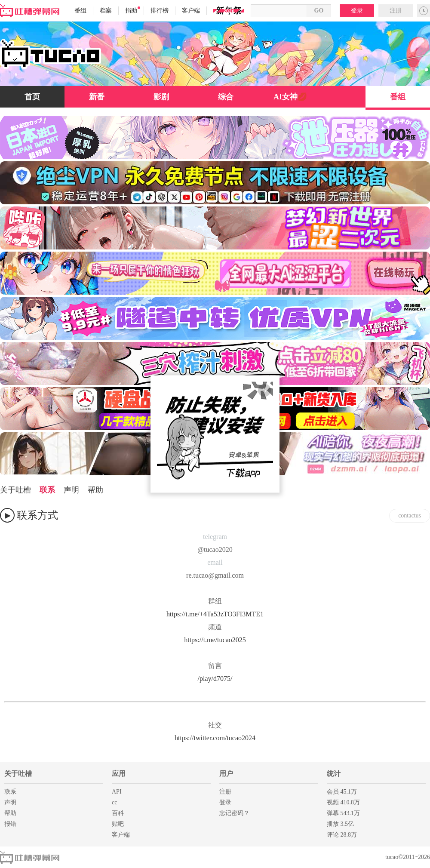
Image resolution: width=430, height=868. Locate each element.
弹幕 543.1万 (343, 813)
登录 (357, 11)
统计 (334, 774)
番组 (80, 11)
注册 (396, 11)
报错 (10, 824)
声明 (71, 490)
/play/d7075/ (215, 679)
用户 (226, 774)
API (117, 792)
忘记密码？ (234, 813)
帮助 (95, 490)
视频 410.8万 (343, 802)
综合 (226, 97)
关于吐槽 (15, 490)
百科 (118, 813)
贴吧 (118, 824)
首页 (32, 97)
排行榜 (160, 11)
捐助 (133, 10)
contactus (410, 516)
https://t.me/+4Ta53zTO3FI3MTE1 (215, 614)
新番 (97, 97)
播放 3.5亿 (340, 824)
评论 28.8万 (342, 835)
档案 (106, 11)
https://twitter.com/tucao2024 (215, 738)
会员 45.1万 (342, 792)
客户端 (191, 11)
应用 (119, 774)
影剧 (161, 97)
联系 (47, 490)
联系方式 (37, 515)
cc (114, 802)
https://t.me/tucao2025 (215, 640)
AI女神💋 (290, 97)
